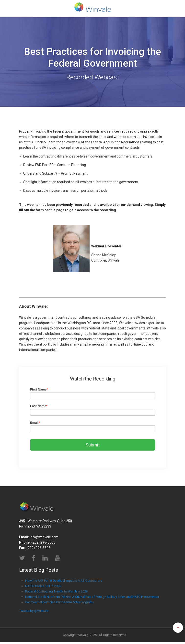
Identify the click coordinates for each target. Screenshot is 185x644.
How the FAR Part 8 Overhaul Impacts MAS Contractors (64, 582)
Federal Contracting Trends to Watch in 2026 (56, 593)
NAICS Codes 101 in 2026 (43, 587)
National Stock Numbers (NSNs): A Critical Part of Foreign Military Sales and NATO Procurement (92, 598)
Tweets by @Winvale (34, 612)
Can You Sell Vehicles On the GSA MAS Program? (60, 604)
